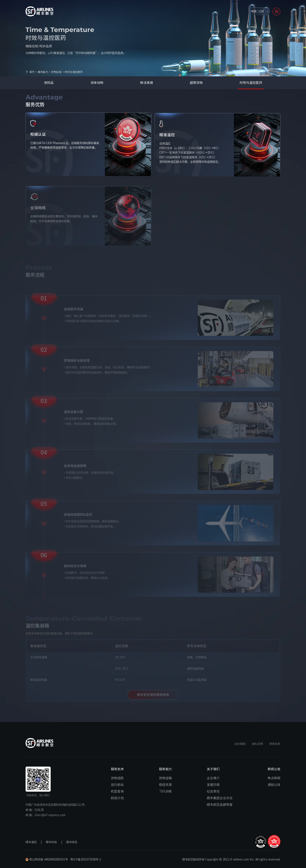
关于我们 (213, 769)
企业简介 (213, 778)
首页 (32, 72)
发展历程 (213, 785)
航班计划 (117, 798)
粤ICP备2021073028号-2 (86, 859)
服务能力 (43, 72)
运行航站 (117, 785)
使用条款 (275, 744)
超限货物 (196, 83)
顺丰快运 (72, 842)
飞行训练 (165, 791)
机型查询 (117, 791)
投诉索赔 (240, 744)
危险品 (49, 83)
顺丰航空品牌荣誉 (220, 805)
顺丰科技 (51, 842)
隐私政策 (257, 744)
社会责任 (213, 791)
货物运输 (56, 72)
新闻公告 (274, 769)
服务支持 (117, 769)
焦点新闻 (274, 778)
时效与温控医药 (251, 83)
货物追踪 (117, 778)
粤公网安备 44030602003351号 (47, 859)
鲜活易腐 (147, 83)
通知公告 (274, 785)
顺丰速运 (31, 842)
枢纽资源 (165, 785)
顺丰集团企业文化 (220, 798)
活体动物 (97, 83)
